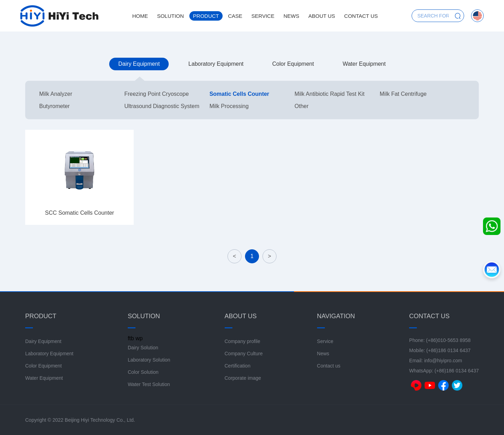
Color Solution (143, 372)
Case (235, 16)
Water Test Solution (149, 384)
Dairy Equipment (139, 64)
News (291, 16)
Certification (238, 366)
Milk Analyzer (56, 94)
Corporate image (243, 378)
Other (302, 106)
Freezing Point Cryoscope (156, 94)
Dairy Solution (143, 348)
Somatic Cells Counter (239, 94)
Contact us (361, 16)
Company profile (243, 341)
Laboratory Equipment (216, 64)
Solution (171, 16)
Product (206, 16)
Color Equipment (293, 64)
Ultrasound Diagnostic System (162, 106)
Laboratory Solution (149, 360)
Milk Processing (229, 106)
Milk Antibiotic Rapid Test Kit (330, 94)
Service (263, 16)
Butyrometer (54, 106)
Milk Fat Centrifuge (403, 94)
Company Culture (244, 354)
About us (322, 16)
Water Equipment (364, 64)
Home (140, 16)
